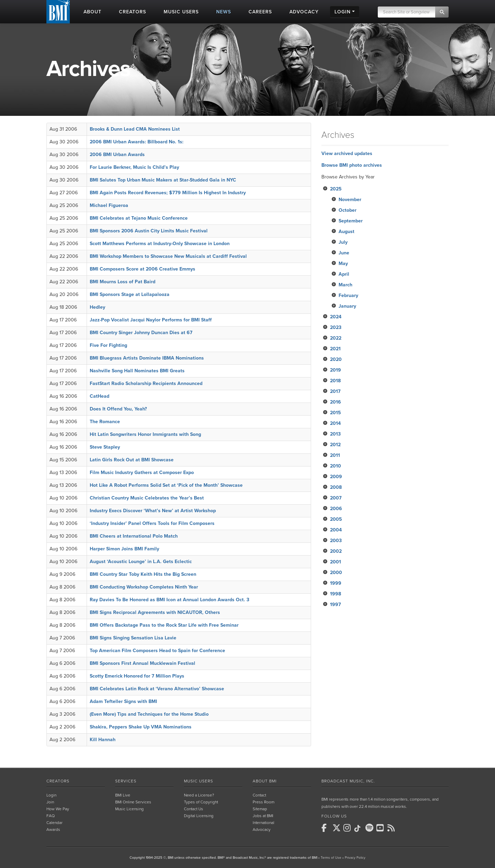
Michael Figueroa (109, 205)
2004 (336, 530)
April (344, 274)
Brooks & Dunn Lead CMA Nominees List (135, 129)
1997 (335, 605)
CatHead (100, 396)
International (263, 823)
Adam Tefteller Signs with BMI (123, 701)
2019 (335, 370)
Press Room (263, 802)
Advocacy (262, 829)
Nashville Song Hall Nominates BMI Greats (137, 371)
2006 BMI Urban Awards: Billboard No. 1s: (137, 142)
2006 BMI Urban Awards (117, 155)
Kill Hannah (103, 740)
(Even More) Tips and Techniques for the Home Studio (149, 714)
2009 (336, 477)
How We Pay (58, 809)
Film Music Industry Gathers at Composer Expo (142, 473)
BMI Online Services (133, 802)
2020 (336, 359)
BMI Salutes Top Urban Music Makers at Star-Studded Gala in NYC (163, 180)
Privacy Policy (355, 858)
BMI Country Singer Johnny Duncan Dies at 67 (141, 333)
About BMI (265, 781)
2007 (336, 498)
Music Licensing (129, 809)
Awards (53, 829)
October (348, 210)
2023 (336, 327)
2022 (336, 338)
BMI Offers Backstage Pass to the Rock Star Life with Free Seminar (164, 625)
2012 (335, 445)
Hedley (97, 307)
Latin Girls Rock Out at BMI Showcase (132, 460)
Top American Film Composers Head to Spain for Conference (157, 651)
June (344, 253)
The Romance (105, 422)
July (343, 242)
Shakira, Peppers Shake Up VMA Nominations (141, 727)
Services (126, 781)
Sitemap (260, 809)
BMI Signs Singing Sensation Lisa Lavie (133, 638)
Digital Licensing (199, 816)
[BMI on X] (337, 828)
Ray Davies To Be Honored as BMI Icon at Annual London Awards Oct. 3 (169, 600)
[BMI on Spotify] (370, 828)
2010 (335, 466)
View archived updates (347, 153)
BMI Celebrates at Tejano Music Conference (139, 218)
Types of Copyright (201, 802)
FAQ (51, 816)
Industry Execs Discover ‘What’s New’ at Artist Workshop (153, 511)
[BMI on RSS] (392, 828)
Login (51, 795)
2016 (335, 402)
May (343, 263)
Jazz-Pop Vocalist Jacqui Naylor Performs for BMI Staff (151, 320)
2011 (335, 455)
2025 (336, 189)
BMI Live (123, 795)
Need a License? (199, 795)
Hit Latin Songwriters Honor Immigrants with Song (145, 434)
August (346, 232)
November (350, 200)
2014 (335, 423)
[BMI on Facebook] (326, 828)
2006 (336, 509)
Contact (259, 795)
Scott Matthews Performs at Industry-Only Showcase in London (160, 244)
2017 (335, 391)
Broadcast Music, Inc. (348, 781)
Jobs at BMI (263, 816)
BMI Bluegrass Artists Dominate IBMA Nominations (147, 358)
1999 (336, 583)
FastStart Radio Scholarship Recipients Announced (146, 383)
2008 (336, 487)
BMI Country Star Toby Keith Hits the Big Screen (143, 574)
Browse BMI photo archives (352, 165)
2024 (336, 317)
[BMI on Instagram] (348, 828)
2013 (335, 434)
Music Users (199, 781)
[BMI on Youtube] (381, 828)
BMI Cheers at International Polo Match (134, 536)
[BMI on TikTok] (359, 828)
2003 (336, 541)
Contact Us (194, 809)
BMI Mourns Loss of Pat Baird (123, 282)
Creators (58, 781)
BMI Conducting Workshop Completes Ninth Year (144, 587)
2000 (336, 573)
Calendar (54, 823)
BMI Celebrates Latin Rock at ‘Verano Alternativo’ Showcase (157, 689)
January (347, 306)
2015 (335, 413)
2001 (335, 562)
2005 (336, 519)
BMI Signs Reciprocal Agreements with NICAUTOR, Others (155, 612)
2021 (335, 349)
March (345, 285)
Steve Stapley (105, 447)
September (351, 221)
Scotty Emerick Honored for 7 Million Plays (137, 676)
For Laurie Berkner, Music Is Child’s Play (134, 167)
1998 (335, 594)
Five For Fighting (108, 345)
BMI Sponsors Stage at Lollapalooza (130, 294)
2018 (335, 381)
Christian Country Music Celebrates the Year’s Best (147, 498)
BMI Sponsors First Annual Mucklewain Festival (142, 663)
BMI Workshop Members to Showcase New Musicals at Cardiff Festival (168, 256)
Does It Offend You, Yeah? (118, 409)
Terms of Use (331, 858)
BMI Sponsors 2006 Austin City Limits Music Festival (149, 231)
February (348, 295)
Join (50, 802)
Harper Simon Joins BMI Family (124, 549)
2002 (336, 551)
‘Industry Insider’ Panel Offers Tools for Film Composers (152, 523)
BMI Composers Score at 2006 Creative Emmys (142, 269)
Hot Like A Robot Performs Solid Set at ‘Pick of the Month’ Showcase (166, 485)
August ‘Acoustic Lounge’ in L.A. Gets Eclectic (141, 562)
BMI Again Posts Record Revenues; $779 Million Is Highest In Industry (168, 193)
